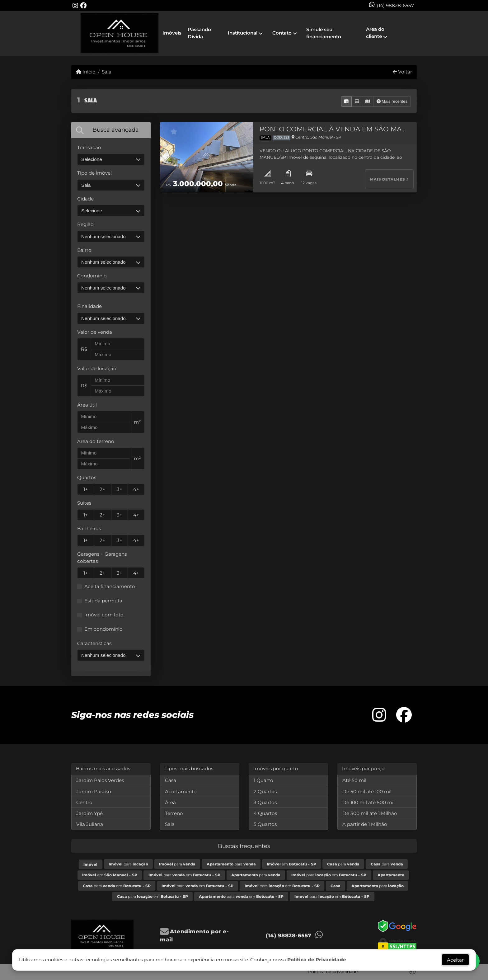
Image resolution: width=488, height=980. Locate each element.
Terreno (174, 813)
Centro (84, 802)
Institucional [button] (243, 33)
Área (170, 802)
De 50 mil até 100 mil (367, 792)
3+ (120, 489)
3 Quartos (265, 802)
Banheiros (89, 528)
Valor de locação (97, 368)
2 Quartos (265, 792)
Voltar (402, 72)
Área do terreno (96, 441)
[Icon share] (75, 5)
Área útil (87, 405)
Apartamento (181, 792)
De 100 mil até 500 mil (368, 802)
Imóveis (172, 33)
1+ (86, 489)
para (128, 864)
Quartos (87, 477)
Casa (171, 780)
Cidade (85, 199)
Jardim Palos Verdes (100, 780)
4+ (136, 489)
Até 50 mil (354, 780)
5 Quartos (265, 824)
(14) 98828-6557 (395, 5)
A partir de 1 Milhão (365, 824)
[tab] (111, 130)
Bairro (84, 250)
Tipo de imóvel (94, 173)
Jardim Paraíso (94, 792)
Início (86, 72)
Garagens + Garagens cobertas (102, 558)
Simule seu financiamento (324, 33)
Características (94, 643)
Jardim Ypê (89, 813)
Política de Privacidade (317, 960)
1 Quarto (263, 780)
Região (85, 224)
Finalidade (89, 306)
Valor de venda (95, 332)
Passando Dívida (199, 33)
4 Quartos (265, 813)
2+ (102, 489)
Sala (107, 72)
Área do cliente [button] (375, 33)
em (291, 864)
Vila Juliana (90, 824)
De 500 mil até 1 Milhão (370, 813)
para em (184, 875)
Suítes (84, 503)
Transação (89, 147)
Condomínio (92, 276)
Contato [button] (282, 33)
